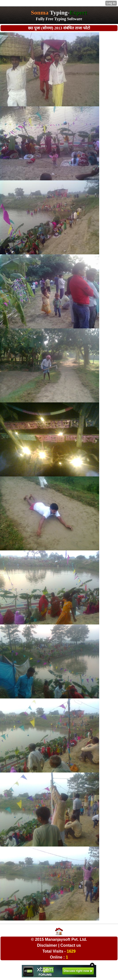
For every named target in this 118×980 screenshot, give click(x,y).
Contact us (71, 945)
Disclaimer (47, 945)
